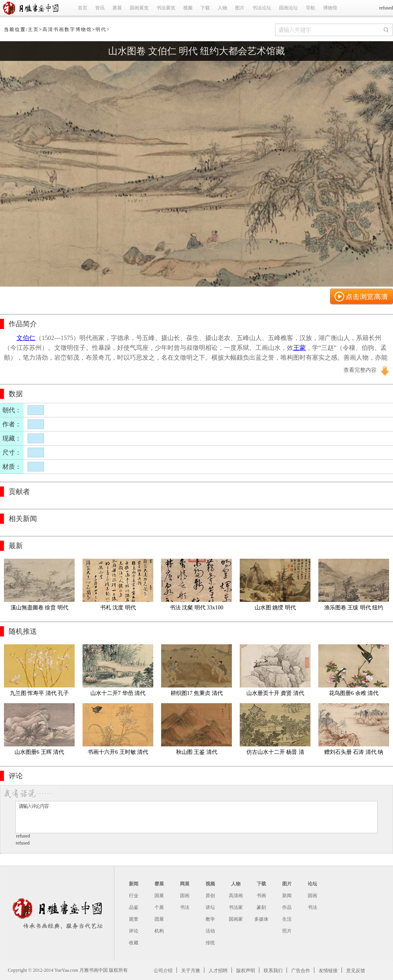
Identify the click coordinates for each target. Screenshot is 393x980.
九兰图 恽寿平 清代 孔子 (39, 693)
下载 (205, 8)
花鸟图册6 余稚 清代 (354, 693)
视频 (188, 8)
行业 (134, 896)
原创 (210, 896)
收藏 (134, 943)
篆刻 (261, 907)
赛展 (117, 8)
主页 (33, 29)
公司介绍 (163, 970)
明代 (101, 29)
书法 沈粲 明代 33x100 (197, 608)
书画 (261, 896)
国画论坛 (288, 8)
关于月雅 (191, 970)
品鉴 (134, 907)
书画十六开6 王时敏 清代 (118, 752)
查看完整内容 (360, 370)
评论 (134, 931)
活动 (210, 931)
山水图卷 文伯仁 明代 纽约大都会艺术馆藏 (196, 51)
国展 (159, 896)
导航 (310, 8)
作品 (287, 907)
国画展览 (139, 8)
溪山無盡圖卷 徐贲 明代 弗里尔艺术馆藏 (40, 609)
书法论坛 (262, 8)
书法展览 (166, 8)
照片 (287, 931)
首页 (83, 8)
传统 (210, 943)
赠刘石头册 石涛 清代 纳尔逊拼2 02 (354, 754)
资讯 (100, 8)
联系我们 (273, 970)
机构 (159, 931)
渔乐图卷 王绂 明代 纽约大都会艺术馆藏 (354, 609)
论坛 (312, 884)
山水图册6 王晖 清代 (39, 752)
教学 (210, 919)
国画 (185, 896)
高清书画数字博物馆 (67, 29)
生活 (287, 919)
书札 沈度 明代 (118, 608)
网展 (185, 884)
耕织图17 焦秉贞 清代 (197, 693)
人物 (222, 8)
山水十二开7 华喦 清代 (118, 693)
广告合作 (301, 970)
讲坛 (210, 907)
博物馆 (330, 8)
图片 (240, 8)
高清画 (236, 896)
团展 (159, 919)
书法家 (236, 907)
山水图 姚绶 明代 (275, 608)
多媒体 (261, 919)
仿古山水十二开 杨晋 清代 (275, 754)
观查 (134, 919)
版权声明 (246, 970)
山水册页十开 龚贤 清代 (275, 693)
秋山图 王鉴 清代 (197, 752)
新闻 (134, 884)
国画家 (236, 919)
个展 (159, 907)
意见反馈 (356, 970)
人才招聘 (218, 970)
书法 (185, 907)
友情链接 (328, 970)
